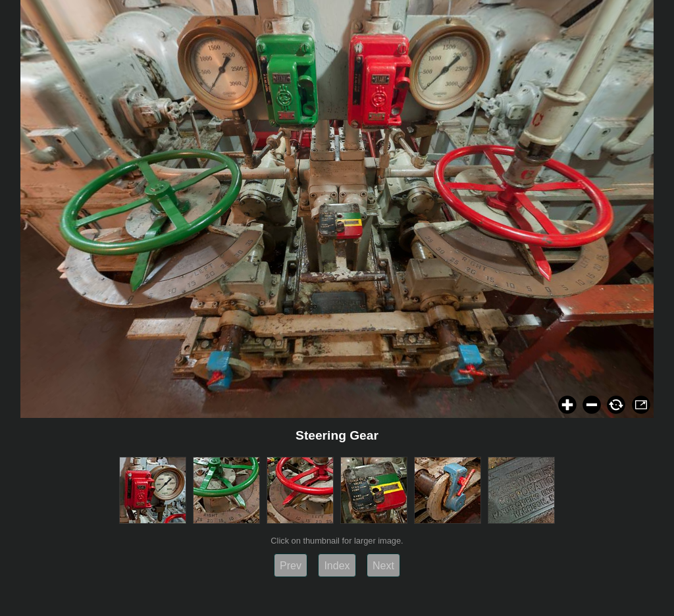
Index (337, 566)
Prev (291, 566)
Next (383, 566)
